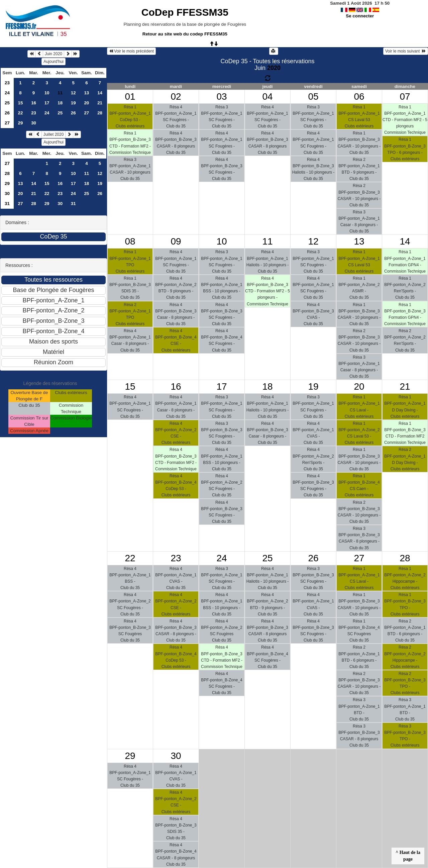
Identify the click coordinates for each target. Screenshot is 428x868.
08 (130, 241)
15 (21, 103)
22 (21, 113)
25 (7, 103)
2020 (274, 68)
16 (34, 103)
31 (7, 204)
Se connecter (360, 16)
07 (405, 97)
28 (100, 113)
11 (86, 173)
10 (47, 93)
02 (176, 97)
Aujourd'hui (53, 62)
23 (7, 83)
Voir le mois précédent (131, 51)
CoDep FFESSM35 (185, 12)
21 (100, 103)
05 (313, 97)
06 (359, 97)
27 (86, 113)
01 (130, 97)
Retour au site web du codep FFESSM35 (185, 34)
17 (47, 103)
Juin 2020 (53, 54)
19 (73, 103)
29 (21, 123)
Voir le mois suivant (406, 51)
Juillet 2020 (54, 134)
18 (60, 103)
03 (222, 97)
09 (176, 241)
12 (73, 93)
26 (7, 113)
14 (100, 93)
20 (86, 103)
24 (7, 93)
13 (86, 93)
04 (267, 97)
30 (34, 123)
